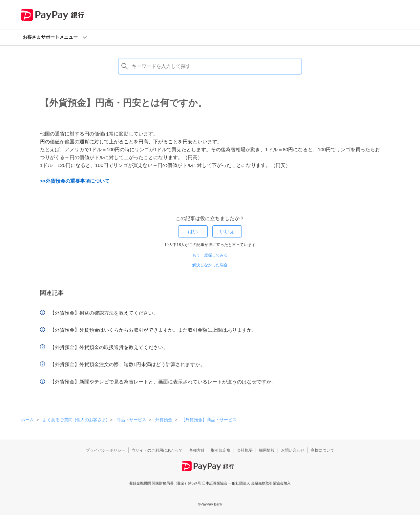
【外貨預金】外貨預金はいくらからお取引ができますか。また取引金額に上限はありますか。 (153, 330)
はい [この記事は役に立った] (193, 231)
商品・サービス (131, 420)
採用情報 (267, 450)
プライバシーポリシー (106, 450)
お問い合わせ (293, 450)
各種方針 (197, 450)
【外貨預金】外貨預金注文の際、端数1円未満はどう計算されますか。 (127, 364)
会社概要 (245, 450)
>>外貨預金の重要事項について (75, 181)
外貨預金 (164, 420)
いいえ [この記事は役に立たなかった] (227, 231)
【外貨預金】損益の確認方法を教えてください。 (104, 313)
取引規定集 (221, 450)
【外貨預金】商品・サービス (209, 420)
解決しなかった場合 (210, 265)
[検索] (210, 66)
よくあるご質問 (75, 420)
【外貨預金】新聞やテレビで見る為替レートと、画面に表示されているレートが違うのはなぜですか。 (163, 382)
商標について (323, 450)
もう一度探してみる (210, 255)
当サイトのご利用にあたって (157, 450)
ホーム (27, 420)
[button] (210, 37)
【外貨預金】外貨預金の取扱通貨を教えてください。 (109, 347)
